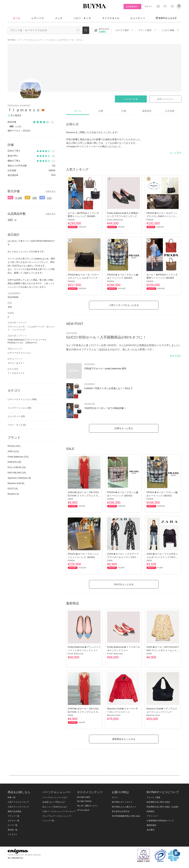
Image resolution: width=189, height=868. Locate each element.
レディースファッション (22, 399)
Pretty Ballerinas (115, 220)
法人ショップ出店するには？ (55, 807)
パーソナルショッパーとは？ (55, 797)
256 (34, 198)
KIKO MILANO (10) (17, 473)
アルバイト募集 (153, 797)
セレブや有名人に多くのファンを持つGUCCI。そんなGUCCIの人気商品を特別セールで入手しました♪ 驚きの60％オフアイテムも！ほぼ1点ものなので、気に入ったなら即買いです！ (123, 347)
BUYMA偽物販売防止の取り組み (126, 816)
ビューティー (138, 18)
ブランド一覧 (13, 816)
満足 (10, 198)
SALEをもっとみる (124, 584)
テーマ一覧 (12, 825)
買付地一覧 (12, 830)
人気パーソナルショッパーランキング (59, 811)
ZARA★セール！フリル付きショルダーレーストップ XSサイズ (162, 557)
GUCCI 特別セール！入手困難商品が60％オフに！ (106, 337)
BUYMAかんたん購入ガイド (124, 807)
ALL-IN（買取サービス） (88, 806)
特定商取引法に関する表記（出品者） (163, 807)
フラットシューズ (16, 327)
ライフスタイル (111, 18)
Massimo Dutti (114, 715)
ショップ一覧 (48, 821)
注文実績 (170, 111)
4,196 (19, 198)
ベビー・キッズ (82, 18)
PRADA (71, 220)
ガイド (115, 797)
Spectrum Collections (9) (19, 478)
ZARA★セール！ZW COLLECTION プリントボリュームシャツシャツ (163, 650)
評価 (124, 111)
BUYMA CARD (84, 797)
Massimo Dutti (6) (16, 483)
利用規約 (151, 811)
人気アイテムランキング (18, 802)
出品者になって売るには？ (54, 802)
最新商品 (147, 111)
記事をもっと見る (124, 428)
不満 (42, 198)
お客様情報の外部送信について (160, 821)
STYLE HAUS (83, 810)
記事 (101, 111)
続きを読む (176, 356)
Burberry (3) (13, 494)
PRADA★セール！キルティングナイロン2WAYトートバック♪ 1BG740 (163, 216)
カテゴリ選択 (124, 30)
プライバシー (152, 816)
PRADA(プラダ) (15, 343)
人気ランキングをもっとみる (124, 305)
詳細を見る (51, 191)
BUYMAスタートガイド (122, 802)
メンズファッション (19, 408)
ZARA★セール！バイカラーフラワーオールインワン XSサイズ (123, 557)
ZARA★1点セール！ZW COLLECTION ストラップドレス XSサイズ (84, 495)
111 (49, 198)
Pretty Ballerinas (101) (18, 457)
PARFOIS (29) (14, 462)
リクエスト (12, 834)
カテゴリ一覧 (13, 821)
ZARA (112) (13, 451)
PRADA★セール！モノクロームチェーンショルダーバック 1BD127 (84, 278)
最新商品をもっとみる (124, 739)
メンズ (59, 18)
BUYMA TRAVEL (85, 801)
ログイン (148, 6)
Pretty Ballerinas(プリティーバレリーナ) (27, 340)
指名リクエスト (165, 99)
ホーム (78, 111)
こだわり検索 (170, 30)
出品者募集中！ (132, 7)
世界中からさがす (166, 18)
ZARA (70, 499)
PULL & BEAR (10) (17, 467)
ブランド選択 (147, 30)
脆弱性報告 (152, 825)
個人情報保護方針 (15, 858)
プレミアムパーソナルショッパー (57, 816)
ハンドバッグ (19, 330)
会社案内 (151, 830)
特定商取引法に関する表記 (158, 802)
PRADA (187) (14, 446)
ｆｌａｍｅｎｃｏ (24, 110)
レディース (38, 18)
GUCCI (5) (13, 489)
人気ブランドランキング (18, 807)
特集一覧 (12, 797)
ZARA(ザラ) (31, 343)
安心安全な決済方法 (121, 811)
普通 (27, 198)
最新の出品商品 (14, 811)
